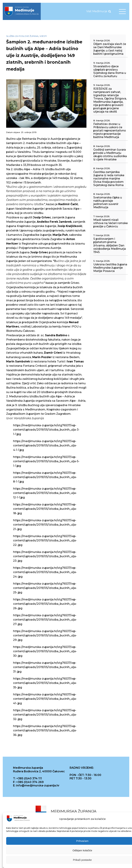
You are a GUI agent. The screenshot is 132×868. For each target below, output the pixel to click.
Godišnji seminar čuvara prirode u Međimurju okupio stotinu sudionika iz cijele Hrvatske (110, 155)
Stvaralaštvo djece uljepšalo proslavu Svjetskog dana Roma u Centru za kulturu (110, 71)
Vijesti (43, 36)
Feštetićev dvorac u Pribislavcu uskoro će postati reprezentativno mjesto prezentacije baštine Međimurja (110, 131)
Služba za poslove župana (22, 36)
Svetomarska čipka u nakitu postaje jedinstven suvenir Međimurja (108, 202)
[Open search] (110, 11)
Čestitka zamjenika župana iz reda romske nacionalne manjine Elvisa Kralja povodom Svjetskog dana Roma (109, 179)
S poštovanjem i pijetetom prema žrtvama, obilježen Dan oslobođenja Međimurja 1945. (110, 245)
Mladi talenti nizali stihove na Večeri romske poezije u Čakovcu (111, 223)
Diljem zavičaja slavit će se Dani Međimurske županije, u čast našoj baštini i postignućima (110, 49)
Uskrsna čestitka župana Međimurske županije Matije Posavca (110, 268)
